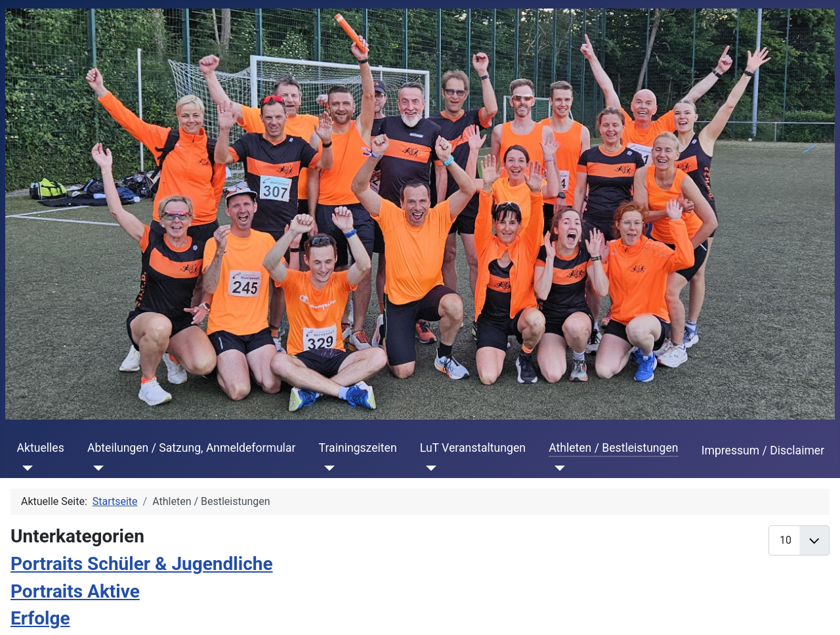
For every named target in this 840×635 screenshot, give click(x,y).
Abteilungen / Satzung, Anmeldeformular (191, 448)
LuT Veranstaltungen (473, 448)
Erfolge (40, 618)
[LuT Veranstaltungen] (428, 468)
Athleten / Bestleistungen (613, 448)
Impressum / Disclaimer (763, 450)
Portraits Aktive (75, 591)
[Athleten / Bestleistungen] (557, 468)
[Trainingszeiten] (327, 468)
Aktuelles (41, 448)
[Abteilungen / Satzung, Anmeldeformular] (95, 468)
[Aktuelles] (25, 468)
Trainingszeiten (358, 448)
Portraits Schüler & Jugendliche (142, 564)
